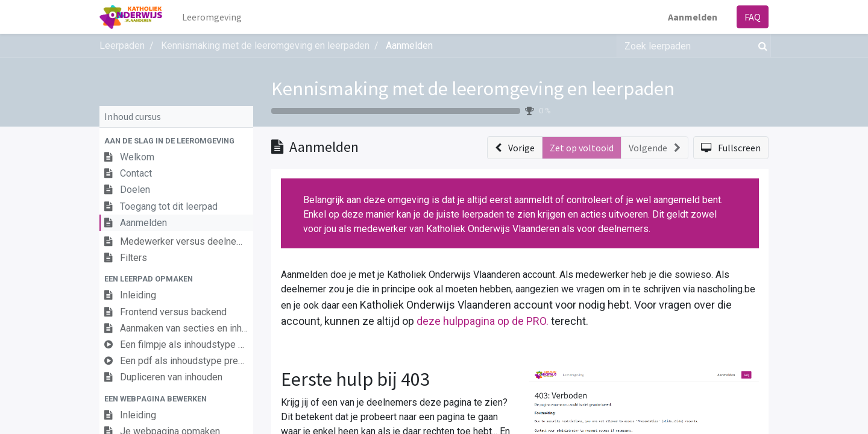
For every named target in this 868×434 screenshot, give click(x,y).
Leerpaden (122, 46)
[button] (176, 141)
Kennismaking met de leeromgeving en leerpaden (473, 89)
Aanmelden (693, 17)
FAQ (753, 17)
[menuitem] (212, 17)
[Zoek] (760, 46)
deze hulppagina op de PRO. (483, 321)
